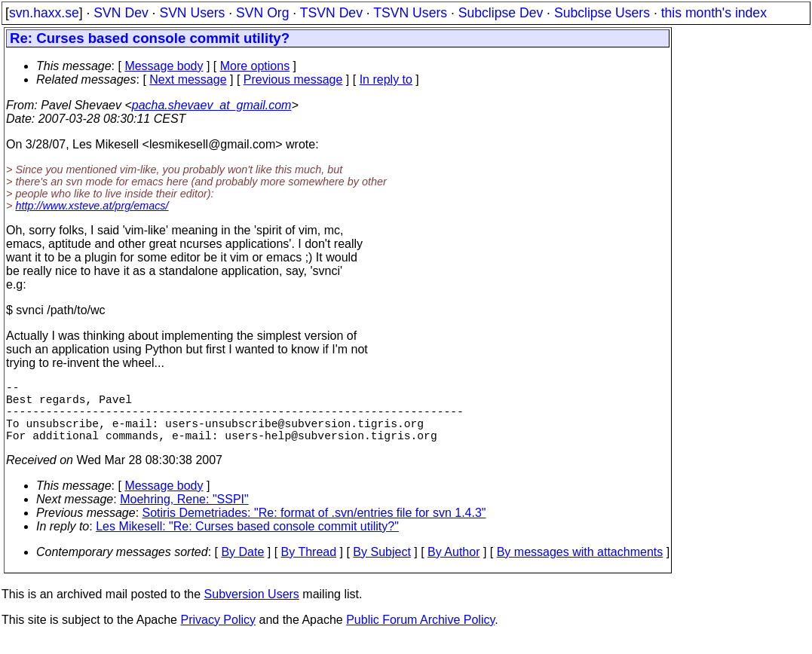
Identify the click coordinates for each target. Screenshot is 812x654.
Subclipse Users (602, 13)
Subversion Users (252, 609)
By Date (242, 567)
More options (255, 66)
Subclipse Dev (501, 13)
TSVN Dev (331, 13)
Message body (164, 66)
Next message (188, 79)
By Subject (381, 567)
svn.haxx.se (44, 13)
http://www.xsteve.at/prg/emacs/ (92, 206)
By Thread (309, 567)
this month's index (714, 13)
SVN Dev (121, 13)
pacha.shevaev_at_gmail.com (212, 105)
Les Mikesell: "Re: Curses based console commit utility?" (247, 541)
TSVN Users (410, 13)
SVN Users (192, 13)
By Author (453, 567)
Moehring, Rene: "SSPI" (184, 514)
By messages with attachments (580, 567)
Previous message (293, 79)
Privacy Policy (218, 635)
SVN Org (262, 13)
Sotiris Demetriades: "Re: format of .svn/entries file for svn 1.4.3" (314, 528)
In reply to (386, 79)
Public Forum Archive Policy (420, 635)
